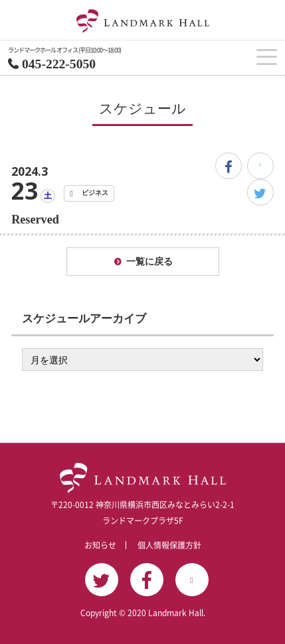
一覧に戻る (149, 262)
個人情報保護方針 (169, 545)
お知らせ (100, 545)
